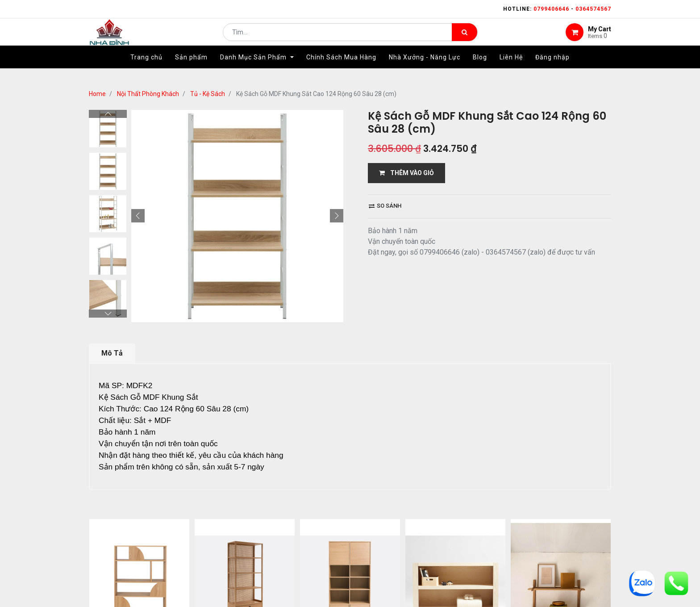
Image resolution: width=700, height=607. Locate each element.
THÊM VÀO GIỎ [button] (406, 173)
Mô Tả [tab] (112, 353)
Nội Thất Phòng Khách (148, 94)
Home (97, 94)
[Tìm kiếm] (465, 38)
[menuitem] (146, 70)
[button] (138, 216)
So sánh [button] (385, 206)
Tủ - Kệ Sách (208, 94)
